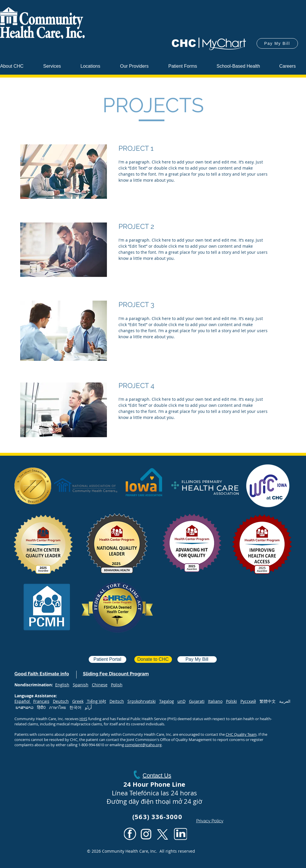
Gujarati (197, 701)
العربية (285, 701)
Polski (231, 701)
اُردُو (88, 707)
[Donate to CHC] (153, 659)
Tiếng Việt (97, 701)
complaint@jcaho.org (143, 745)
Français (41, 701)
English (62, 685)
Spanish (81, 685)
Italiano (215, 701)
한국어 (77, 707)
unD (181, 701)
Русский (248, 701)
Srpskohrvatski (142, 701)
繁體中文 (269, 701)
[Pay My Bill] (277, 43)
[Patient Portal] (107, 659)
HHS (83, 719)
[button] (140, 66)
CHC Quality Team (241, 734)
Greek (78, 701)
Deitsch (117, 701)
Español (22, 701)
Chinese (100, 685)
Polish (117, 685)
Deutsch (61, 701)
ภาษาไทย (58, 707)
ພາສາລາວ (25, 707)
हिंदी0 (43, 707)
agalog (168, 701)
